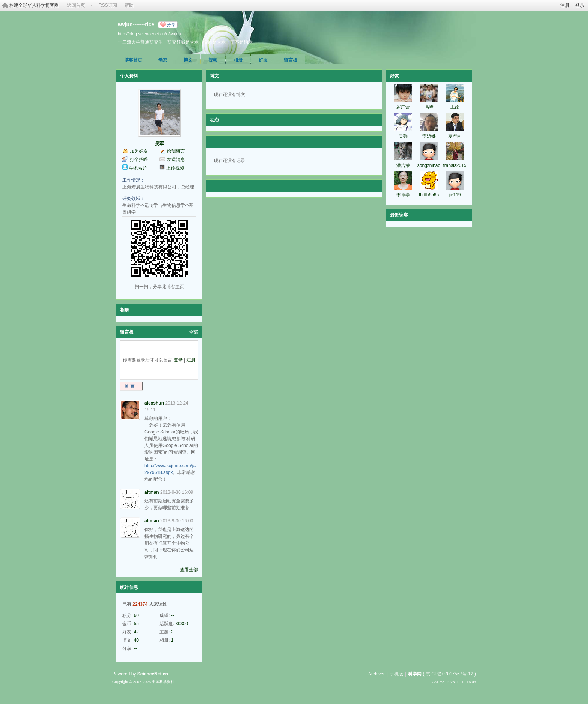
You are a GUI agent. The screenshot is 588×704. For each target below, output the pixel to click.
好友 (263, 60)
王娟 (455, 107)
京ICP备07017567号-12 (449, 674)
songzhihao (429, 165)
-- (172, 615)
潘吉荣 (403, 165)
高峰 (429, 107)
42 (136, 632)
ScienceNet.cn (153, 674)
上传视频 (175, 168)
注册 (565, 5)
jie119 (454, 195)
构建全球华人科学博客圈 (34, 5)
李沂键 (429, 136)
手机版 (396, 674)
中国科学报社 (163, 682)
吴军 (159, 144)
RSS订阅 (108, 5)
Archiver (376, 674)
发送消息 (176, 159)
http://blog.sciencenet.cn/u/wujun (149, 34)
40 (136, 640)
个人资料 (129, 76)
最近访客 (399, 215)
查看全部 (189, 570)
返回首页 (76, 5)
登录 (580, 5)
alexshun (154, 403)
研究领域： (133, 199)
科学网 (415, 674)
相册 (238, 60)
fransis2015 (454, 165)
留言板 (291, 60)
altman (152, 492)
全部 (193, 332)
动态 (163, 60)
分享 (171, 25)
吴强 (403, 136)
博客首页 (133, 60)
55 (136, 624)
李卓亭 (403, 195)
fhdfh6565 (429, 195)
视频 (213, 60)
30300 (182, 624)
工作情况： (133, 180)
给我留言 (176, 151)
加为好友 (139, 151)
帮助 (129, 5)
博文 (188, 60)
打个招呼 (139, 159)
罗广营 (403, 107)
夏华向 (455, 136)
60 (136, 615)
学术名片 (138, 168)
